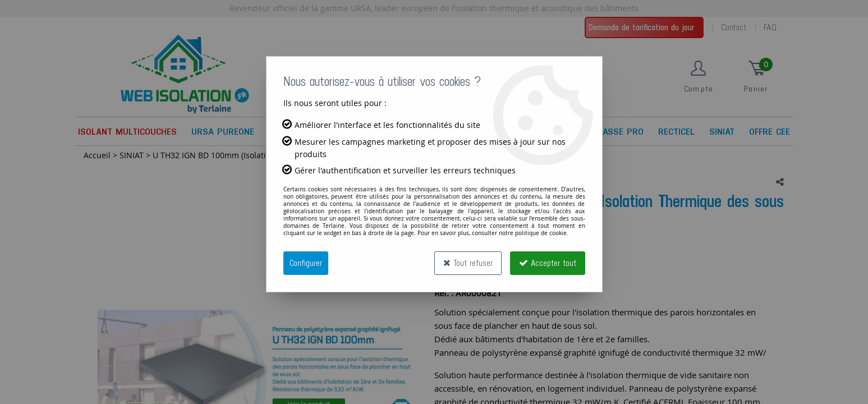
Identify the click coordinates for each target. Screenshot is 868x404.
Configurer (306, 263)
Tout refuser (468, 263)
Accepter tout (548, 263)
